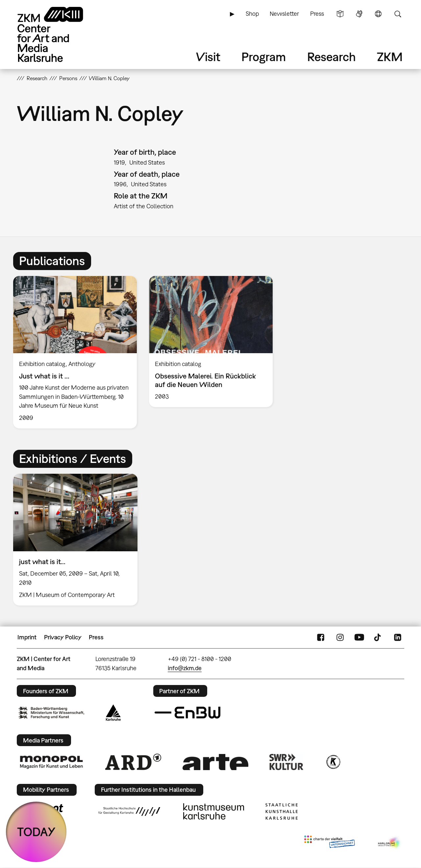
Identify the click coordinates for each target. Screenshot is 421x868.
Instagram (340, 637)
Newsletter (284, 14)
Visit (208, 57)
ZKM (390, 57)
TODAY (36, 832)
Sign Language (359, 14)
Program (264, 57)
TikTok (378, 637)
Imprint (27, 637)
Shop (252, 14)
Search (398, 14)
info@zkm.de (185, 668)
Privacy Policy (63, 637)
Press (317, 14)
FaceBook (321, 637)
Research (332, 57)
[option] (75, 352)
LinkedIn (398, 637)
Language (378, 14)
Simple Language (340, 14)
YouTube (359, 637)
